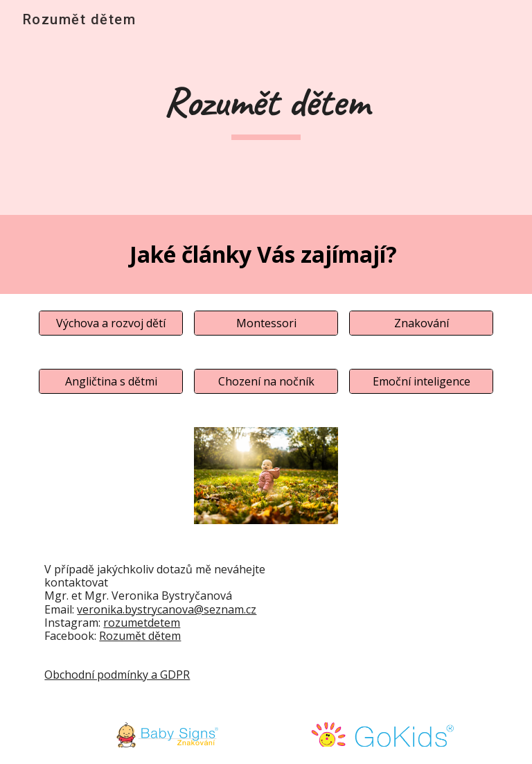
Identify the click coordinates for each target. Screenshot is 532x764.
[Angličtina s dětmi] (110, 381)
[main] (266, 108)
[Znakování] (421, 323)
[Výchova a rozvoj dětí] (110, 323)
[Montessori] (266, 323)
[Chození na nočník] (266, 381)
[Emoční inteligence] (421, 381)
